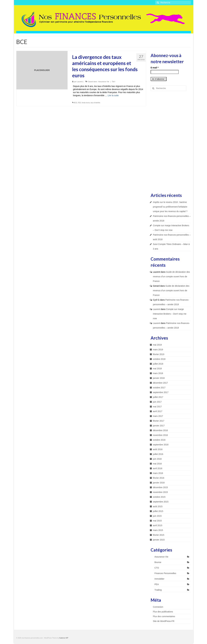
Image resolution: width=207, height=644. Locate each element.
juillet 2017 (158, 397)
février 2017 (159, 421)
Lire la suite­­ (113, 95)
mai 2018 (157, 369)
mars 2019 (158, 350)
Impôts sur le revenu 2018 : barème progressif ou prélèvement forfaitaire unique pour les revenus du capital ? (170, 207)
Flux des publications (163, 612)
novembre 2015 (160, 492)
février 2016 (159, 478)
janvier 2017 (159, 426)
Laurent (80, 82)
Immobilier (159, 579)
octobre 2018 (159, 359)
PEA (157, 584)
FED (79, 103)
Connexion (158, 607)
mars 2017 (158, 416)
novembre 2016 (160, 435)
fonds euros (86, 103)
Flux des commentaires (164, 616)
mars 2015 (158, 530)
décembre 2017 (160, 383)
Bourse (158, 562)
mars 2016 (158, 473)
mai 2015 (157, 521)
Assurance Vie (104, 82)
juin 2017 (157, 402)
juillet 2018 (158, 364)
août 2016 (158, 449)
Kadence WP (64, 638)
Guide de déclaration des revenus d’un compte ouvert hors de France (171, 277)
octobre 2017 (159, 388)
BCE (75, 103)
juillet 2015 (158, 511)
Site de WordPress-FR (164, 621)
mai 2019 (157, 345)
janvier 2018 (159, 378)
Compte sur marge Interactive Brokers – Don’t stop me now (170, 314)
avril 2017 (158, 411)
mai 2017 (157, 407)
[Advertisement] (171, 142)
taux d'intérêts (95, 103)
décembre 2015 (160, 487)
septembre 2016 (161, 445)
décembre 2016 (160, 430)
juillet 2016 (158, 454)
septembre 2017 (161, 392)
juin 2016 (157, 459)
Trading (158, 590)
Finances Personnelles (165, 573)
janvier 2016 (159, 483)
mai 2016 (157, 464)
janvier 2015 (159, 540)
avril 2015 (158, 525)
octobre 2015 (159, 497)
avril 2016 (158, 468)
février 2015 (159, 535)
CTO (157, 568)
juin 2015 (157, 516)
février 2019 (159, 354)
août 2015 (158, 506)
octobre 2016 (159, 440)
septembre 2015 (161, 502)
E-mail (155, 68)
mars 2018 (158, 373)
